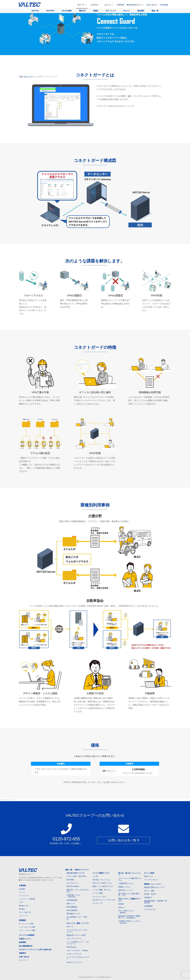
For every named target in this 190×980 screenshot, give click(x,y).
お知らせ (108, 5)
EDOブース (149, 876)
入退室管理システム (126, 883)
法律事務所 (148, 906)
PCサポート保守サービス (102, 883)
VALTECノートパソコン (102, 880)
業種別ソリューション (153, 884)
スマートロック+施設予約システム (130, 879)
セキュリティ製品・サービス (78, 923)
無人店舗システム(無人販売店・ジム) (129, 894)
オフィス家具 (149, 873)
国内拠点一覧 (23, 906)
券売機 (121, 904)
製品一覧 (81, 5)
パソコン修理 (98, 893)
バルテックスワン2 (74, 954)
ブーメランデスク (151, 880)
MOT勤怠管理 (72, 900)
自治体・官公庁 (150, 894)
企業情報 (94, 5)
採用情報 (121, 5)
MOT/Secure (71, 947)
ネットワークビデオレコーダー (78, 958)
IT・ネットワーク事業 (26, 924)
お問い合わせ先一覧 (124, 840)
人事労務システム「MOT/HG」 (73, 896)
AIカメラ (127, 11)
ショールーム (23, 916)
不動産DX (148, 897)
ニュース (22, 892)
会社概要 (22, 889)
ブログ (21, 902)
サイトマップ (23, 960)
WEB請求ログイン (135, 5)
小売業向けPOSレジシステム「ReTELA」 (130, 922)
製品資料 (141, 11)
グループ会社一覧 (25, 912)
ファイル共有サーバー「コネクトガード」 (78, 943)
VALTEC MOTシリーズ (75, 873)
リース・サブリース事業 (27, 930)
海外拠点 (22, 909)
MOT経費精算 (72, 907)
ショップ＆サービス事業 (27, 927)
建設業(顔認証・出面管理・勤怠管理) (156, 902)
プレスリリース (24, 896)
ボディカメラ (111, 11)
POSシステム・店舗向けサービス (130, 900)
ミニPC (95, 876)
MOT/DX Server (73, 886)
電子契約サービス (73, 914)
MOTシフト (71, 904)
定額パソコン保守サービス (103, 886)
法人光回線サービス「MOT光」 (77, 918)
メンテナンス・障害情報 (27, 899)
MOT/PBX (50, 11)
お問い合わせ (152, 5)
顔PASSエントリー (126, 890)
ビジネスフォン (73, 883)
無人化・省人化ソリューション (129, 874)
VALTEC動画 (67, 11)
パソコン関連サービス (101, 873)
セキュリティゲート (74, 938)
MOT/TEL (35, 11)
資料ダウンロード (82, 870)
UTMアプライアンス (74, 962)
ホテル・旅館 (149, 891)
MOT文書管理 (72, 910)
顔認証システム (124, 887)
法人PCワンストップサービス (104, 900)
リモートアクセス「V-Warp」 (78, 950)
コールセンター (150, 909)
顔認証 (96, 11)
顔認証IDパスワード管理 (76, 935)
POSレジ (122, 907)
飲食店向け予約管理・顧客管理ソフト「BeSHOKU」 (129, 917)
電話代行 (82, 11)
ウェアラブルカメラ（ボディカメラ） (78, 931)
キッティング (98, 903)
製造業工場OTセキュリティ (155, 887)
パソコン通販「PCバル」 (102, 890)
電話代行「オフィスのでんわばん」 (78, 891)
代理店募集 (164, 5)
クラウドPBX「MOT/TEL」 (77, 876)
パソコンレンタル (99, 897)
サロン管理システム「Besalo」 (126, 912)
